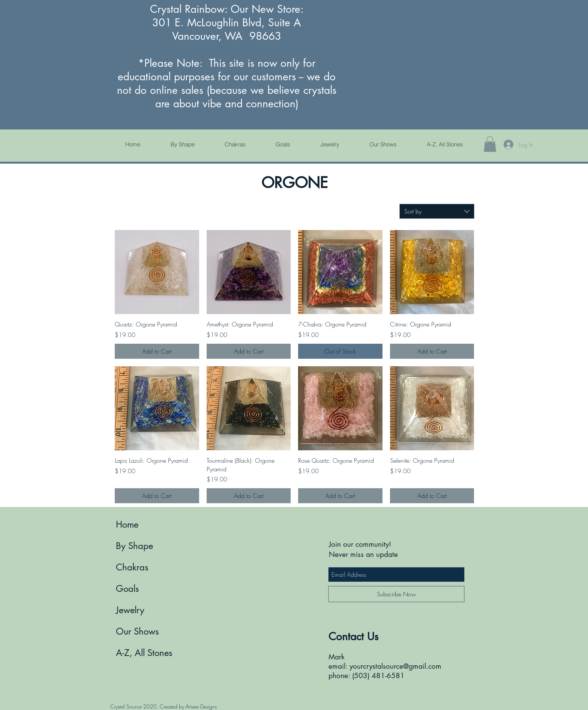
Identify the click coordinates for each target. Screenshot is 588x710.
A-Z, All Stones (144, 653)
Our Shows (137, 631)
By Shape (134, 546)
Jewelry (130, 610)
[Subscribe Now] (396, 594)
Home (127, 524)
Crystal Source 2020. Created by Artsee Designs (163, 706)
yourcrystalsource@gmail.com (395, 666)
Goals (127, 589)
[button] (490, 144)
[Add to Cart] (157, 351)
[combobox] (437, 211)
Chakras (132, 567)
